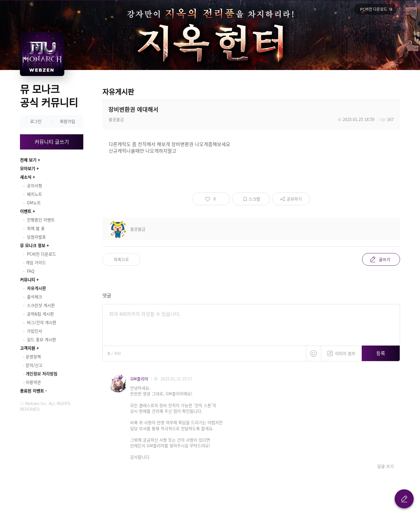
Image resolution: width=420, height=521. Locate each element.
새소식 (26, 177)
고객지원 (28, 348)
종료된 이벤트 (32, 391)
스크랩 (254, 199)
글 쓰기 (404, 499)
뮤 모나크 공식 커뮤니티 (49, 95)
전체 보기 (28, 160)
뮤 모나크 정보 (33, 245)
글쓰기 (385, 259)
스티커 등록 (314, 353)
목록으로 (121, 259)
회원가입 (67, 121)
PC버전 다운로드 (374, 9)
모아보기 (28, 168)
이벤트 (26, 211)
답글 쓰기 (385, 466)
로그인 (36, 121)
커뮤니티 (28, 280)
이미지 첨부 (341, 351)
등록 (381, 353)
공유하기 (294, 199)
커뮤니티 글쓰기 (52, 142)
